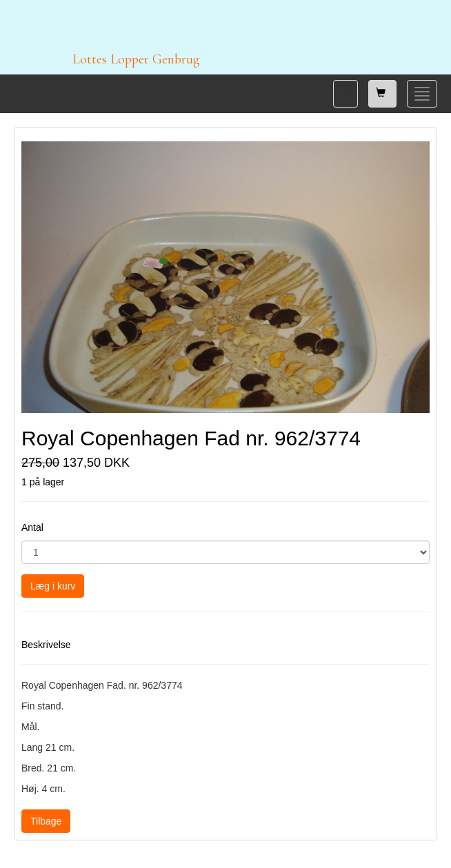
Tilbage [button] (46, 821)
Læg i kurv (53, 586)
